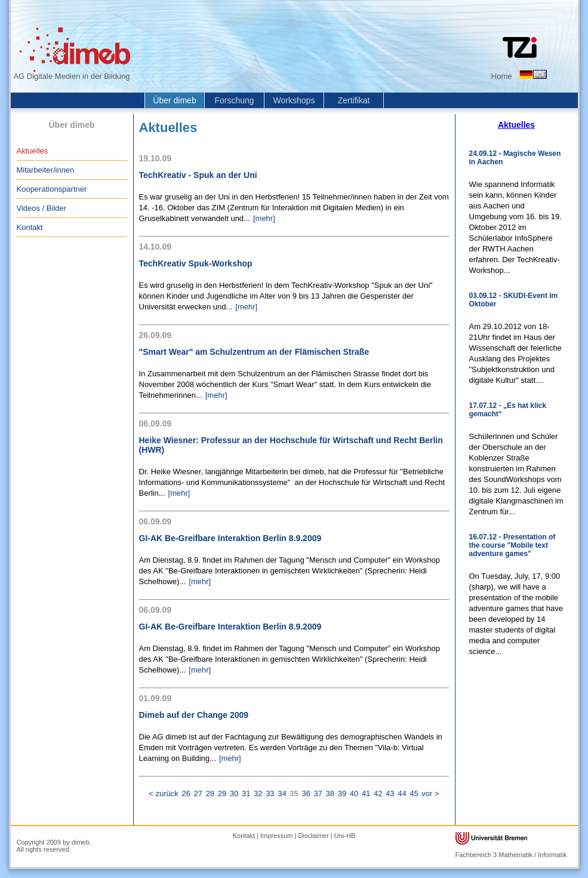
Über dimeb (174, 100)
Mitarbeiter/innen (46, 170)
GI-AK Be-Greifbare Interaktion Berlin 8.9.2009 (230, 538)
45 (414, 793)
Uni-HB (345, 836)
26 (186, 793)
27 (198, 793)
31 (246, 793)
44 (402, 793)
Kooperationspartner (52, 189)
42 (378, 793)
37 (318, 793)
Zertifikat (354, 100)
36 (306, 793)
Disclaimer (313, 836)
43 (390, 793)
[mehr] (264, 218)
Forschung (234, 100)
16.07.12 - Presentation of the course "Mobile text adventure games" (512, 545)
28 (210, 793)
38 (330, 793)
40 (354, 793)
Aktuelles (33, 151)
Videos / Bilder (42, 208)
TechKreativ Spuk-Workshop (196, 263)
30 (234, 793)
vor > (430, 793)
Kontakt (30, 227)
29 (222, 793)
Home (502, 76)
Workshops (294, 100)
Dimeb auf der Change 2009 (194, 715)
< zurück (164, 793)
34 (282, 793)
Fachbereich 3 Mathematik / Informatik (511, 855)
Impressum (276, 836)
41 (366, 793)
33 (270, 793)
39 (342, 793)
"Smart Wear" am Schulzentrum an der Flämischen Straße (254, 352)
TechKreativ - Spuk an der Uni (198, 175)
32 (258, 793)
